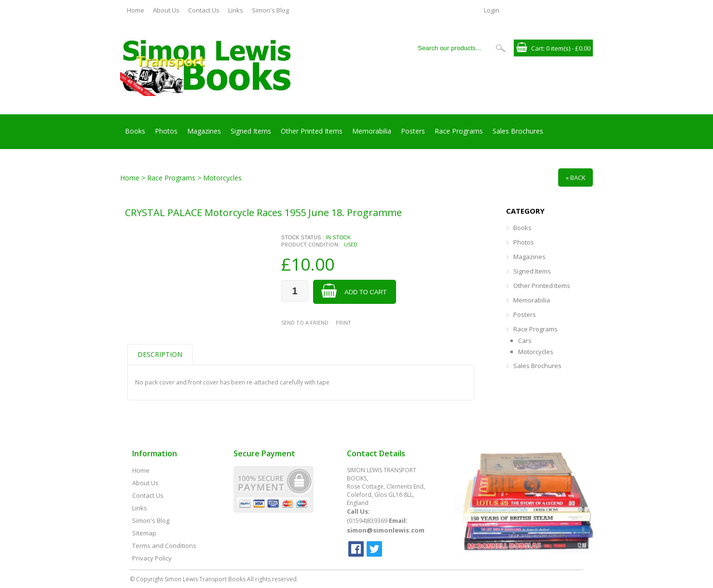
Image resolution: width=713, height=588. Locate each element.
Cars (525, 341)
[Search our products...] (452, 48)
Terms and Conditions (164, 546)
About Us (166, 10)
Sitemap (144, 533)
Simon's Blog (270, 10)
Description (160, 354)
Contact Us (204, 10)
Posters (413, 131)
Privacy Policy (152, 558)
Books (135, 131)
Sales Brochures (518, 131)
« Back (576, 178)
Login (492, 10)
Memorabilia (372, 131)
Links (236, 10)
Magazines (204, 131)
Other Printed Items (312, 131)
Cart (537, 48)
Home (136, 10)
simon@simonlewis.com (386, 530)
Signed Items (251, 131)
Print (343, 322)
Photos (166, 131)
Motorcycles (536, 352)
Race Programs (459, 131)
